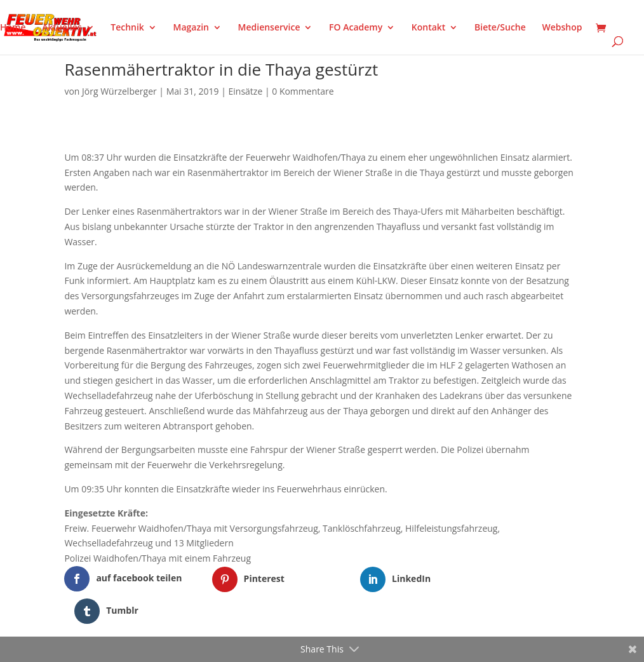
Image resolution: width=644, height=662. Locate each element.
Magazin (191, 28)
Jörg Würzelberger (119, 91)
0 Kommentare (303, 91)
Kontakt (429, 28)
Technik (127, 28)
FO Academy (356, 28)
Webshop (562, 28)
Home (13, 28)
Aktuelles (62, 28)
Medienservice (269, 28)
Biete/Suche (500, 28)
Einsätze (246, 91)
